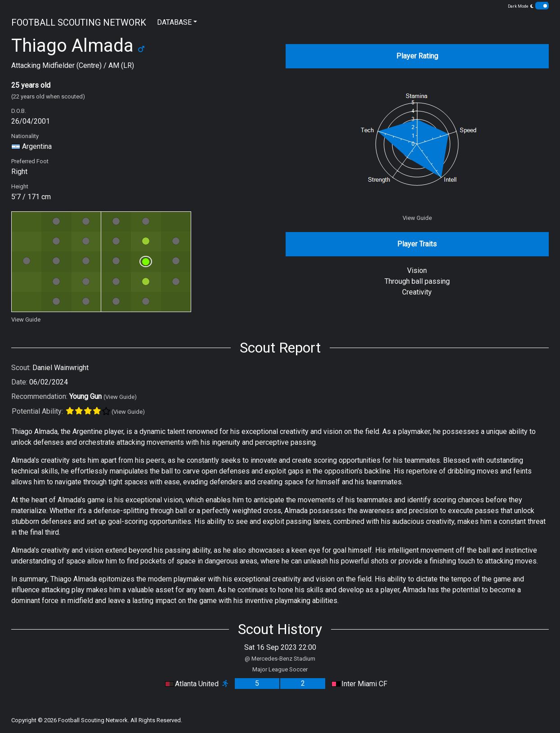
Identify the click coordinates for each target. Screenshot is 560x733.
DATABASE (174, 22)
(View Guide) (120, 397)
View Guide (26, 320)
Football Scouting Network (93, 720)
